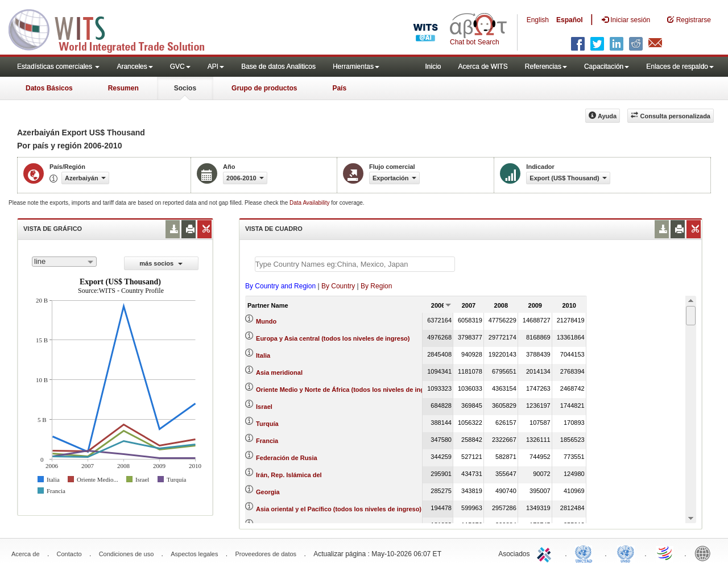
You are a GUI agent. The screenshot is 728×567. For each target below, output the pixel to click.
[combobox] (64, 262)
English (538, 20)
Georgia (268, 492)
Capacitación (607, 67)
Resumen (123, 88)
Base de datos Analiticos (278, 67)
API (216, 67)
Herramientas (356, 67)
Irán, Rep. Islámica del (289, 475)
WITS (114, 28)
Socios (185, 88)
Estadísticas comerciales (58, 67)
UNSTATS (626, 553)
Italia (263, 355)
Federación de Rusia (287, 458)
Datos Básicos (49, 88)
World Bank (705, 553)
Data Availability (310, 203)
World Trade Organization (665, 553)
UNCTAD (586, 553)
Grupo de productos (264, 88)
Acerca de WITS (483, 67)
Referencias (546, 67)
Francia (267, 441)
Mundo (266, 321)
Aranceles (135, 67)
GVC (180, 67)
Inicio (433, 67)
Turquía (267, 424)
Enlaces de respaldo (680, 67)
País (339, 88)
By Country (338, 286)
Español (570, 20)
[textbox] (355, 264)
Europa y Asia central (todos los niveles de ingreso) (333, 338)
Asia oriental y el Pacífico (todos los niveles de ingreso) (339, 509)
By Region (376, 286)
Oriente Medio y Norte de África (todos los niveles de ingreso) (348, 390)
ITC (546, 553)
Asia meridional (279, 373)
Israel (264, 407)
